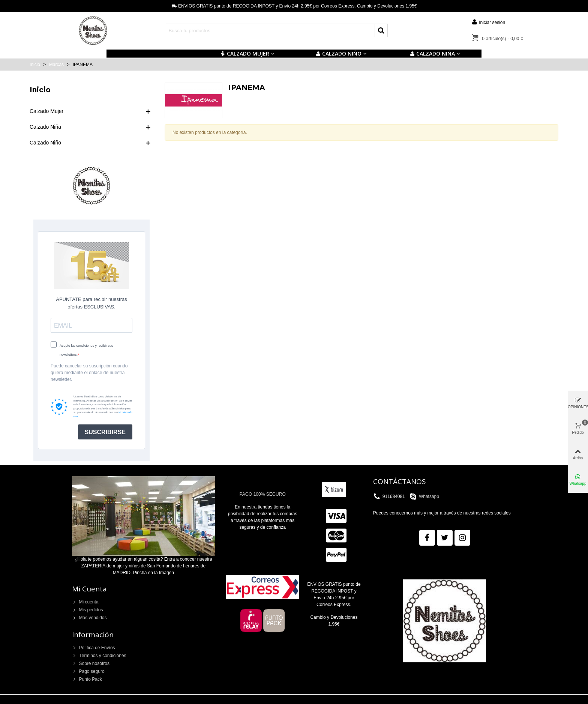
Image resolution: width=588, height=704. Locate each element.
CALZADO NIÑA (432, 53)
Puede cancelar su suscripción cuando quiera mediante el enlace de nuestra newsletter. (89, 373)
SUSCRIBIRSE (105, 432)
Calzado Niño (45, 143)
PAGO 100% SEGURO (263, 494)
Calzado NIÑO (338, 53)
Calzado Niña (45, 127)
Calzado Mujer (46, 111)
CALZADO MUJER (245, 53)
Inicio (40, 90)
